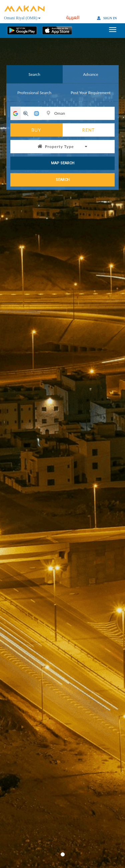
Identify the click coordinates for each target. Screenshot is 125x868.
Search (34, 74)
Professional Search (34, 92)
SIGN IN (107, 18)
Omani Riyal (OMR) (22, 18)
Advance (90, 74)
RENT (88, 130)
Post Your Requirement (91, 92)
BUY (36, 130)
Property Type (62, 146)
